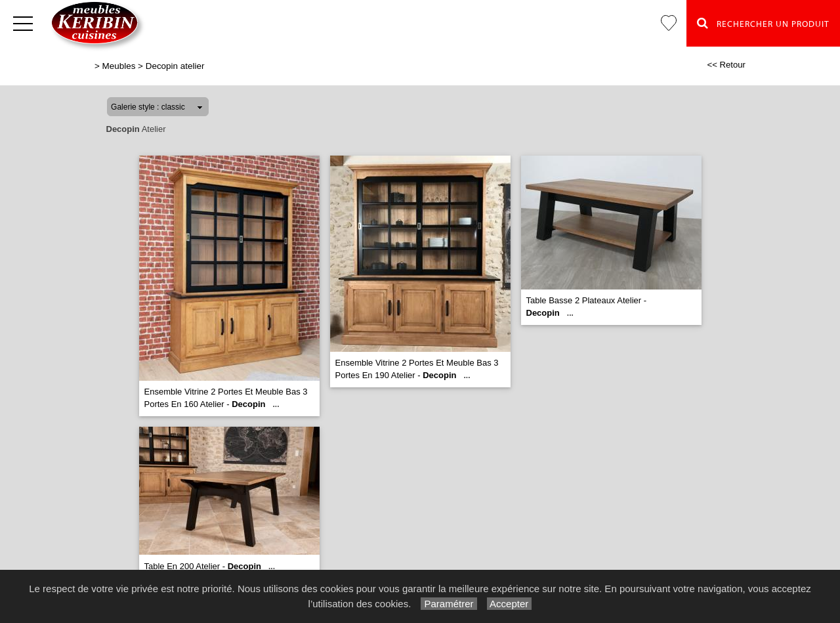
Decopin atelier (175, 66)
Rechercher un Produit (763, 23)
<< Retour (726, 65)
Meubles (119, 66)
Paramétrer (449, 604)
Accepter (510, 604)
